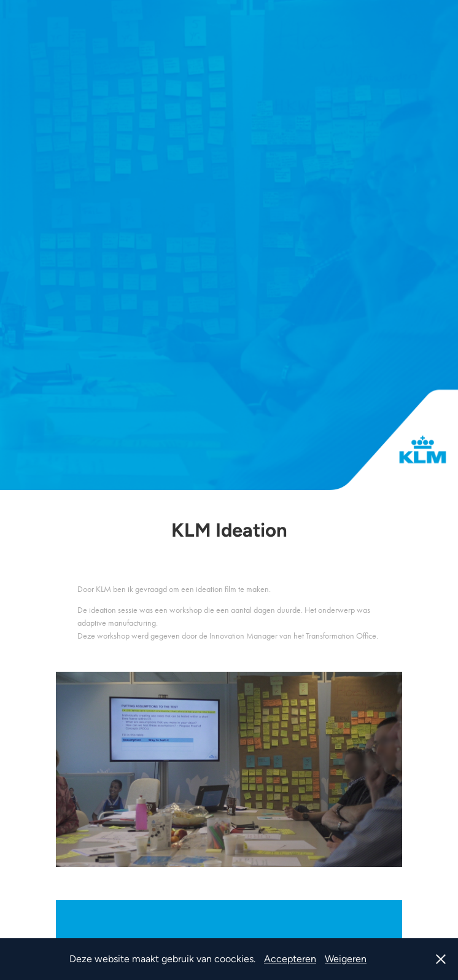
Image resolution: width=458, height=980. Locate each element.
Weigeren (346, 959)
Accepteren (290, 959)
